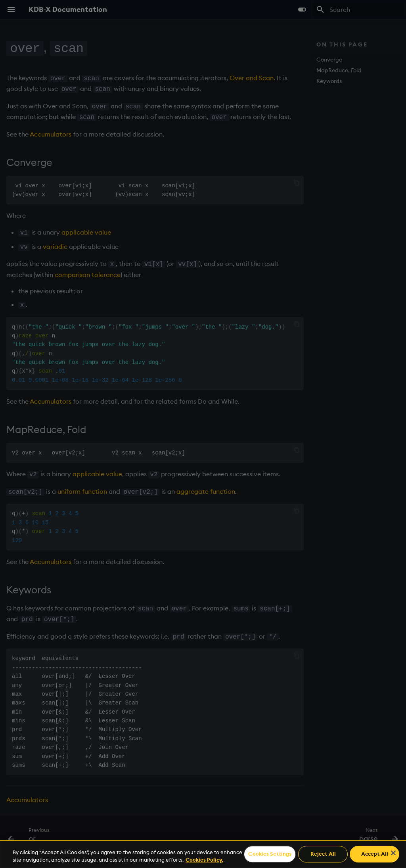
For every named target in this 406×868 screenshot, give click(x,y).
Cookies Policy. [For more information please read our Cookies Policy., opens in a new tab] (204, 860)
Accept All (375, 854)
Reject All (323, 854)
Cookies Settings (270, 854)
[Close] (393, 853)
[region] (203, 854)
